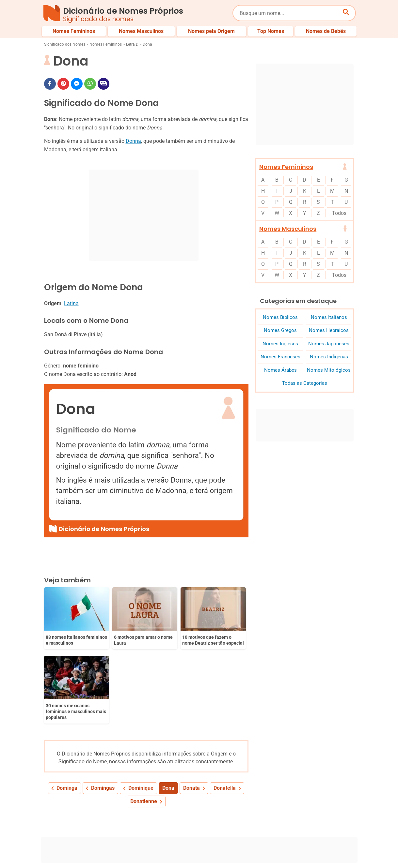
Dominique (141, 715)
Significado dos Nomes (65, 44)
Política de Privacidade (227, 851)
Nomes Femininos (106, 44)
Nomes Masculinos (288, 229)
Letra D (132, 44)
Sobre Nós (183, 851)
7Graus (81, 858)
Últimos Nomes (245, 829)
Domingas (103, 715)
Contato (336, 851)
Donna (133, 141)
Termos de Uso (302, 851)
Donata (191, 715)
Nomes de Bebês (337, 829)
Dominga (67, 715)
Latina (71, 303)
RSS (350, 858)
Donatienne (144, 728)
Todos (339, 213)
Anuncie (268, 851)
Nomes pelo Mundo (290, 829)
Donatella (225, 715)
